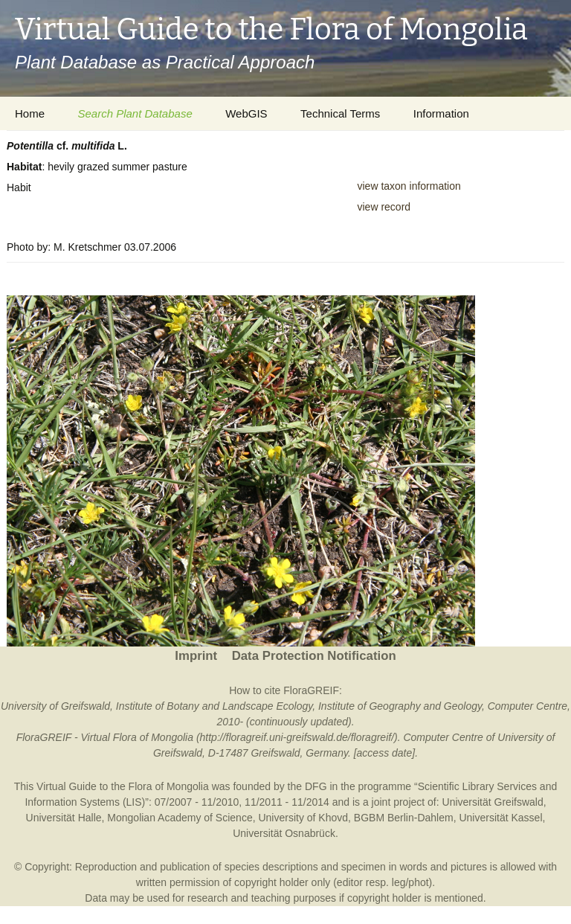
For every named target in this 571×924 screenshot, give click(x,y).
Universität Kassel (500, 818)
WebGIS (246, 113)
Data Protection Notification (314, 656)
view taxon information (409, 186)
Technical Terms (340, 113)
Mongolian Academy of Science (180, 818)
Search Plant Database (135, 113)
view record (384, 207)
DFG (316, 786)
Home (30, 113)
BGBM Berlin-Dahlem (404, 818)
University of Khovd (303, 818)
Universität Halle (64, 818)
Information (441, 113)
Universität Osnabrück (284, 833)
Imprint (196, 656)
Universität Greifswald (493, 802)
